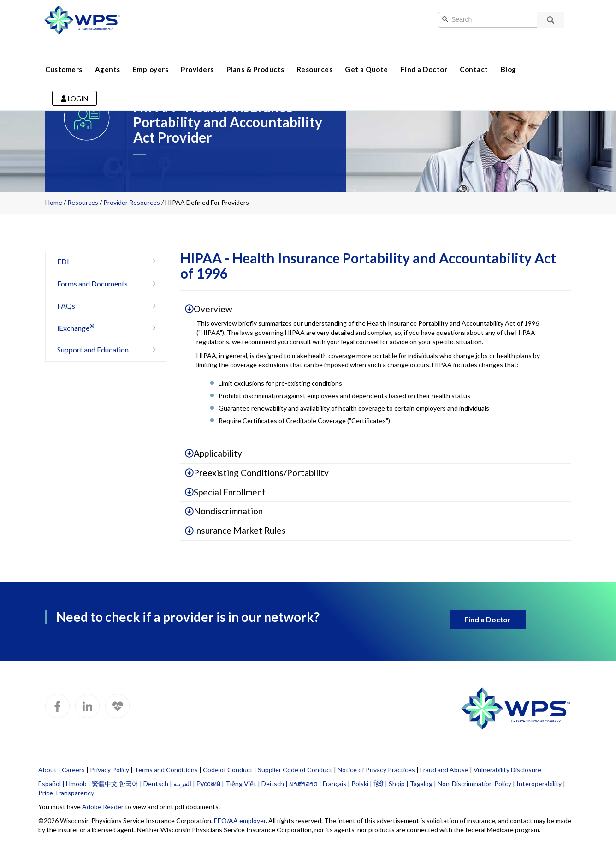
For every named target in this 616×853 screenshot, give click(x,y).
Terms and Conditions (166, 770)
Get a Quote (367, 54)
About (47, 770)
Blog (509, 54)
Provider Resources (132, 202)
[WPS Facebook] (57, 706)
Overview (209, 309)
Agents (108, 54)
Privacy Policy (110, 770)
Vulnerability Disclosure (507, 770)
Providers (197, 54)
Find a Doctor (424, 54)
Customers (64, 54)
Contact (474, 54)
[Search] (497, 20)
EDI (109, 261)
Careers (73, 770)
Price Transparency (66, 793)
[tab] (376, 309)
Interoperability (539, 784)
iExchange (109, 328)
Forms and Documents (109, 283)
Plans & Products (255, 54)
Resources (315, 54)
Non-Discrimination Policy (474, 784)
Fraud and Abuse (444, 770)
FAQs (109, 306)
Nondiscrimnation (224, 511)
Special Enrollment (225, 492)
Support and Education (109, 349)
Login (74, 84)
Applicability (213, 453)
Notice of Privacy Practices (376, 770)
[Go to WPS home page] (82, 19)
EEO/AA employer (240, 820)
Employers (151, 54)
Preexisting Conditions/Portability (257, 473)
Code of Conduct (228, 770)
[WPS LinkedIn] (87, 706)
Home (54, 202)
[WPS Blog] (117, 706)
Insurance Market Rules (235, 530)
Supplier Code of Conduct (295, 770)
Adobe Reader (103, 807)
